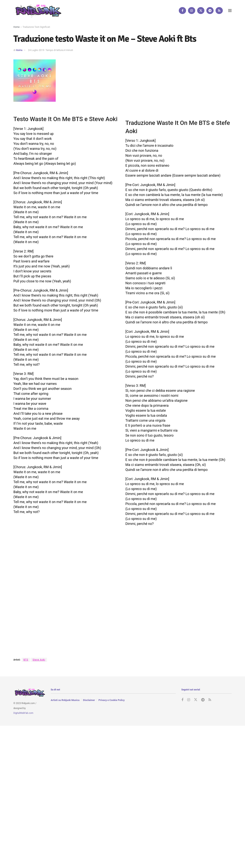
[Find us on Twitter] (201, 11)
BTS (26, 660)
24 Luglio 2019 (36, 50)
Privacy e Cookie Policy (112, 700)
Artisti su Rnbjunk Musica (65, 700)
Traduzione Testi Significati (36, 27)
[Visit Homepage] (37, 10)
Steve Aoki (39, 660)
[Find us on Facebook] (182, 11)
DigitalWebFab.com (23, 713)
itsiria (19, 50)
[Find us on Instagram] (192, 11)
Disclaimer (89, 700)
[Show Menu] (230, 11)
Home (16, 27)
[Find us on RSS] (219, 11)
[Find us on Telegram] (210, 11)
